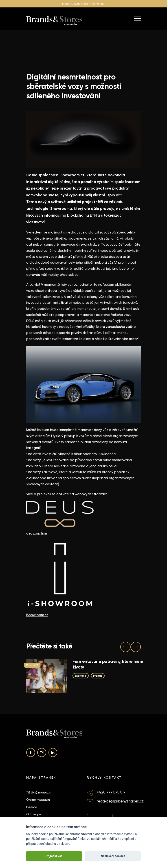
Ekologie (81, 676)
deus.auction (37, 533)
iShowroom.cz (37, 615)
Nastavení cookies (113, 856)
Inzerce (32, 807)
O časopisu (35, 814)
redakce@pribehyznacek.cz (120, 801)
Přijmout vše (54, 856)
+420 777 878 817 (111, 792)
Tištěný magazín (39, 792)
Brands (98, 676)
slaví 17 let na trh (93, 4)
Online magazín (38, 800)
